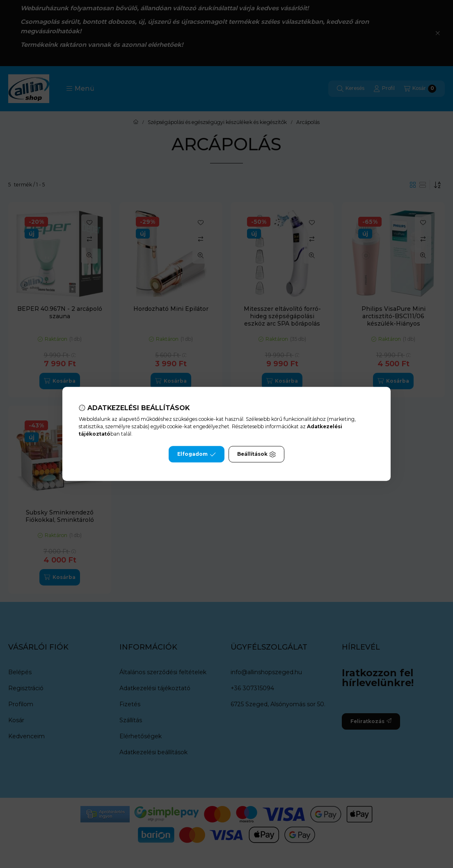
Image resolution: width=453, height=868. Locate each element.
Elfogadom (197, 455)
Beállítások (256, 455)
